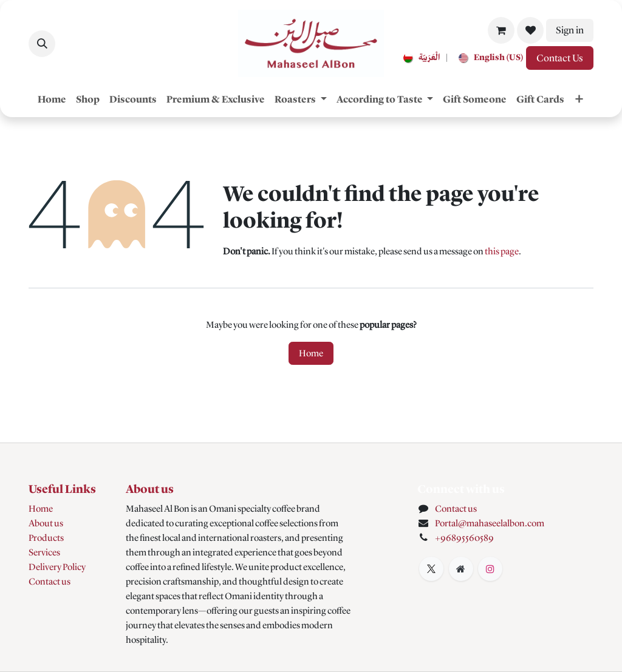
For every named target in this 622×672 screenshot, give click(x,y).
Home (311, 353)
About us (46, 523)
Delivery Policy (57, 567)
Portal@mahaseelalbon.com (490, 523)
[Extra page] (461, 569)
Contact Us (560, 58)
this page (502, 251)
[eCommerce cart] (501, 30)
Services (44, 552)
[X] (431, 569)
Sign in (570, 30)
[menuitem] (419, 58)
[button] (42, 44)
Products (46, 538)
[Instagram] (490, 569)
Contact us (50, 582)
